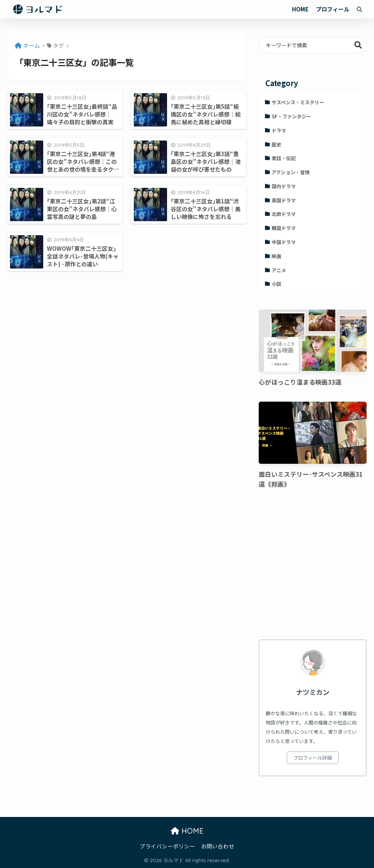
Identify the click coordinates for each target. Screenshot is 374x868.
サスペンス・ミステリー (298, 102)
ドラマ (279, 130)
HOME (300, 9)
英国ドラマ (284, 200)
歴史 (276, 144)
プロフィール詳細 (313, 758)
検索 (358, 45)
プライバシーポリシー (167, 846)
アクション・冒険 (291, 172)
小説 (276, 284)
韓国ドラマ (284, 228)
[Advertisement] (312, 565)
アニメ (279, 270)
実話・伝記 (284, 158)
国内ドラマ (284, 186)
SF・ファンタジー (291, 116)
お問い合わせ (218, 846)
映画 (276, 256)
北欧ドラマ (284, 214)
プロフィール (333, 9)
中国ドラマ (284, 242)
